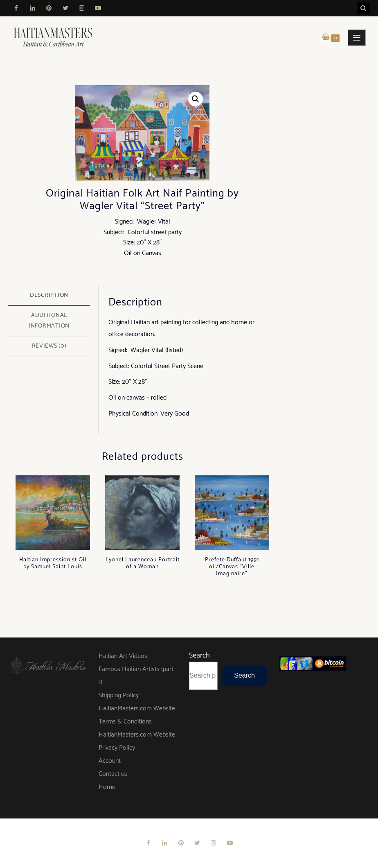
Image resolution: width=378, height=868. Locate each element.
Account (110, 761)
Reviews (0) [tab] (49, 346)
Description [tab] (49, 295)
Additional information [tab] (49, 321)
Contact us (113, 774)
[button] (196, 99)
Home (107, 787)
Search (199, 656)
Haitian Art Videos (123, 656)
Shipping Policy (119, 695)
